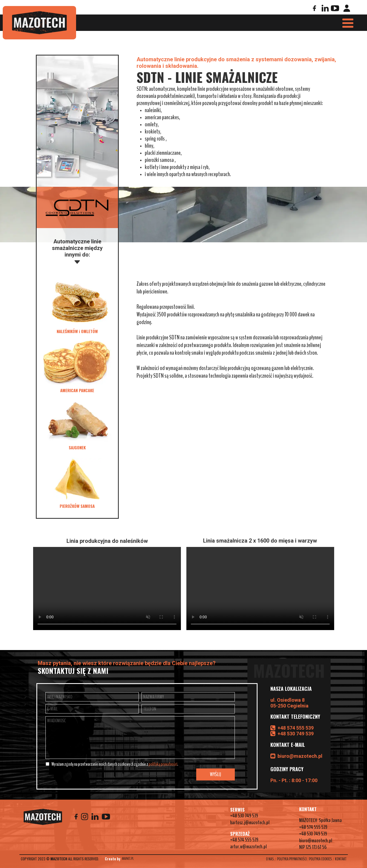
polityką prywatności (163, 764)
